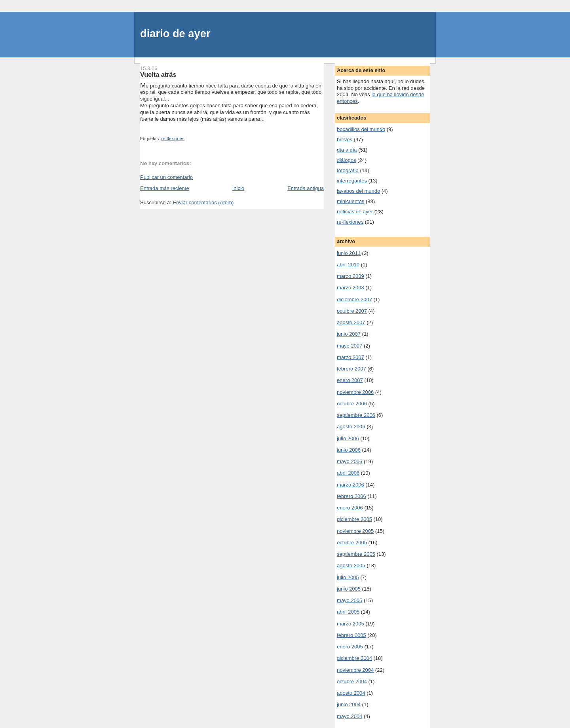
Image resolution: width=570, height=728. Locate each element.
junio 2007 (349, 334)
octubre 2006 (352, 404)
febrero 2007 (351, 369)
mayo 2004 (350, 716)
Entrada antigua (306, 188)
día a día (347, 150)
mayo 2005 (350, 600)
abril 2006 (348, 473)
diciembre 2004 (354, 658)
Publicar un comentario (166, 177)
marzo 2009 (351, 276)
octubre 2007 (352, 311)
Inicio (238, 188)
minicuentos (351, 201)
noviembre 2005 (355, 531)
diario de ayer (175, 33)
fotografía (348, 170)
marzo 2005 (351, 624)
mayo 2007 (350, 346)
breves (345, 140)
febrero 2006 (351, 496)
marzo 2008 (351, 288)
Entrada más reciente (165, 188)
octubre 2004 (352, 681)
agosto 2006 (351, 427)
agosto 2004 (351, 693)
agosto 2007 (351, 322)
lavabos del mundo (358, 191)
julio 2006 (348, 438)
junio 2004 (349, 704)
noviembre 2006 (355, 392)
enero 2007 (350, 380)
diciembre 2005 (354, 519)
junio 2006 (349, 450)
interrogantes (352, 181)
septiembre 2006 (356, 415)
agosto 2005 (351, 565)
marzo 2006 (351, 485)
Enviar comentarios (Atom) (203, 202)
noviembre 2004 (355, 670)
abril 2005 (348, 612)
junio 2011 (349, 253)
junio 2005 (349, 589)
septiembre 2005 (356, 554)
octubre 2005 (352, 543)
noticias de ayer (355, 212)
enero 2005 (350, 647)
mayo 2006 (350, 461)
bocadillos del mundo (361, 129)
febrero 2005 (351, 635)
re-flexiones (173, 139)
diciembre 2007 (354, 299)
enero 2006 (350, 508)
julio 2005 (348, 577)
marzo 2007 (351, 357)
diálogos (346, 160)
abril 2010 (348, 265)
